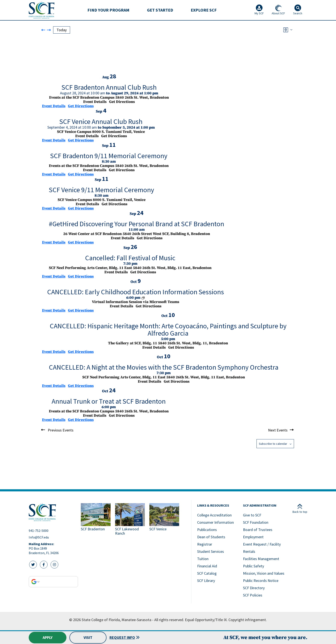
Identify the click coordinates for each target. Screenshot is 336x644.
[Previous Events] (43, 30)
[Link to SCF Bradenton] (96, 520)
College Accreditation (214, 515)
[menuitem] (108, 10)
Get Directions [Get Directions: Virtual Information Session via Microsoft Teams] (81, 310)
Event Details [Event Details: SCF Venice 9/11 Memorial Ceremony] (54, 208)
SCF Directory (254, 588)
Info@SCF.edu (39, 537)
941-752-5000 (39, 531)
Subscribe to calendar (273, 444)
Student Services (211, 551)
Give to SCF (252, 515)
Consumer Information (215, 522)
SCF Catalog (207, 573)
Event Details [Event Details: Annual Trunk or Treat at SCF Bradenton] (54, 420)
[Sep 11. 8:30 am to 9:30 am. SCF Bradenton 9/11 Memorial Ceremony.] (109, 157)
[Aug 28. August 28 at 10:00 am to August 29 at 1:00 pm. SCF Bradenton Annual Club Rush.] (109, 89)
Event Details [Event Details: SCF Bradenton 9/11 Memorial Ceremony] (54, 174)
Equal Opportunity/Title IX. (206, 620)
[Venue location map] (74, 57)
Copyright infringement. (248, 620)
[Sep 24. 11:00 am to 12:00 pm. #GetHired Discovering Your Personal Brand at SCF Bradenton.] (136, 225)
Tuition (203, 559)
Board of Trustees (258, 530)
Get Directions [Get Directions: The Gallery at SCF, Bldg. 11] (81, 352)
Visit (88, 637)
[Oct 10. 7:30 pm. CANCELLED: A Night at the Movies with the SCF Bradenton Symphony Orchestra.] (163, 369)
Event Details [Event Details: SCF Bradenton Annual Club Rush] (54, 106)
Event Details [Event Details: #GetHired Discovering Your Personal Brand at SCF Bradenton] (54, 242)
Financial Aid (207, 566)
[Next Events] (49, 30)
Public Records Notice (261, 581)
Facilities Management (261, 559)
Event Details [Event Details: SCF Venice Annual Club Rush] (54, 140)
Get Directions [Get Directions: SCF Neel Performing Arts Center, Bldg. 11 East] (81, 276)
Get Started (160, 10)
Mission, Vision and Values (264, 573)
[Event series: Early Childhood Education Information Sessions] (143, 298)
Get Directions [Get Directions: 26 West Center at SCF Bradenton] (81, 242)
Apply (48, 637)
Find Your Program (108, 10)
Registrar (205, 544)
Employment (253, 537)
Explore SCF (204, 10)
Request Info (122, 637)
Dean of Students (211, 537)
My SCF (259, 10)
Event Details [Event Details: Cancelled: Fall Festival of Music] (54, 276)
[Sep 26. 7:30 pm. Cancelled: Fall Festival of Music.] (130, 260)
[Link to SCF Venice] (165, 520)
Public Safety (253, 566)
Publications (207, 530)
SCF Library (206, 581)
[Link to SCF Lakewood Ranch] (130, 520)
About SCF (278, 10)
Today (62, 30)
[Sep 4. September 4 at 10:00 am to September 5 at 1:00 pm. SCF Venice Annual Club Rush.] (101, 123)
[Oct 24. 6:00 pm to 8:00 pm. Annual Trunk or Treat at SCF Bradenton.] (109, 403)
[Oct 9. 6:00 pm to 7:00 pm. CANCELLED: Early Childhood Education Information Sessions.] (136, 294)
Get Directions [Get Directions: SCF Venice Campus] (81, 140)
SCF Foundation (256, 522)
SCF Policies (253, 595)
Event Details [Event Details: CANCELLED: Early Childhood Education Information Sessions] (54, 310)
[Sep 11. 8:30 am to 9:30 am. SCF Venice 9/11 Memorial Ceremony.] (101, 191)
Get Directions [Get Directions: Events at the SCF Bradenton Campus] (81, 106)
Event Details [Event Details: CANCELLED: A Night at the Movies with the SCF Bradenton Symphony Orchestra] (54, 386)
